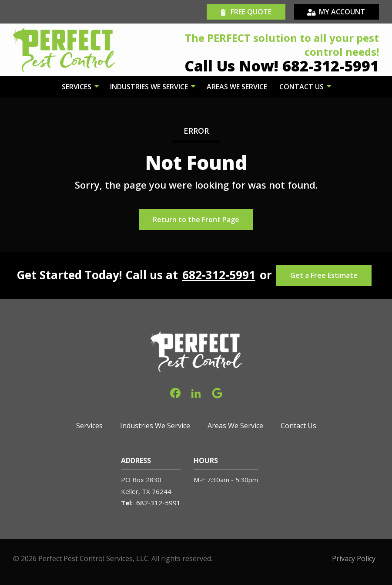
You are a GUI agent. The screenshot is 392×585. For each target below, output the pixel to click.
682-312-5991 (219, 275)
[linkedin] (196, 392)
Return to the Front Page (196, 220)
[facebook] (175, 392)
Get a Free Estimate (324, 275)
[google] (217, 392)
